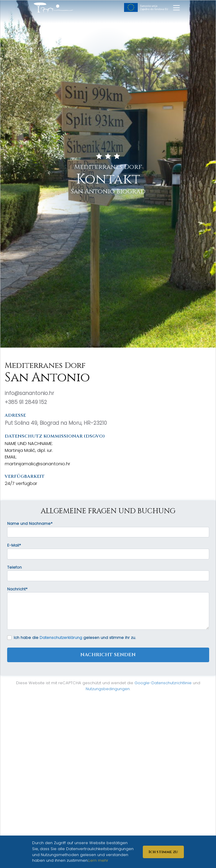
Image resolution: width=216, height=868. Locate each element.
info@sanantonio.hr (29, 393)
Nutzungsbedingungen (108, 689)
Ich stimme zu (163, 852)
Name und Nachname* (30, 524)
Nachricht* (17, 589)
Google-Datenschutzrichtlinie (163, 683)
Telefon (14, 567)
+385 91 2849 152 (26, 402)
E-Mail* (14, 545)
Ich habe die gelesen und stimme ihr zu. (75, 638)
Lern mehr (98, 860)
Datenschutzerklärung (61, 638)
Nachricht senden (108, 655)
